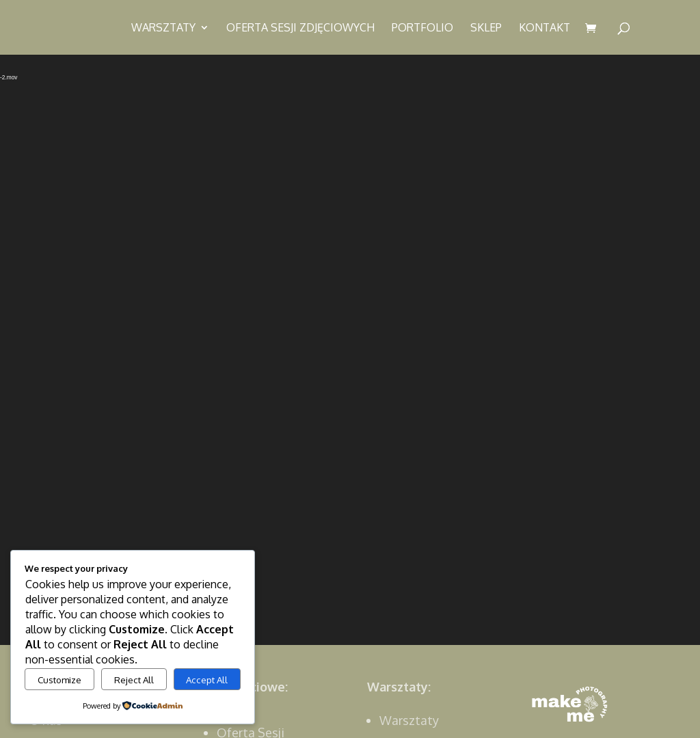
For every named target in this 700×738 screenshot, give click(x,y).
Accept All (207, 680)
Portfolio (422, 28)
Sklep (486, 28)
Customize (59, 680)
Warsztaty (163, 28)
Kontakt (544, 28)
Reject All (134, 680)
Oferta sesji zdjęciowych (300, 28)
